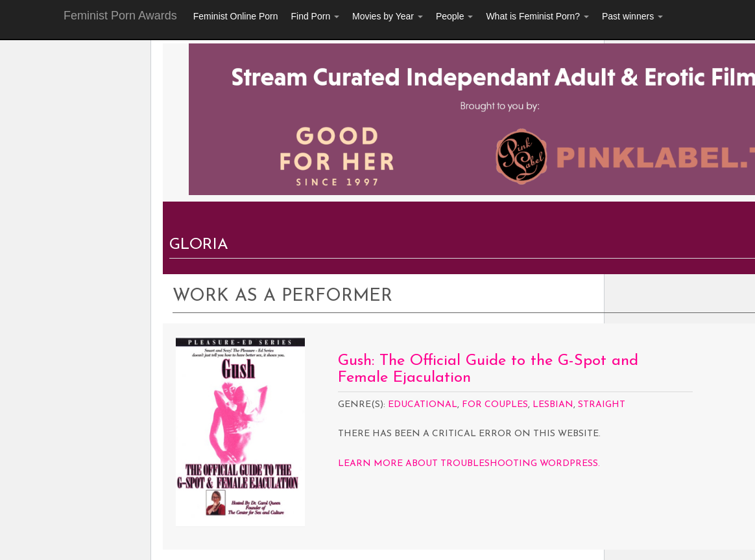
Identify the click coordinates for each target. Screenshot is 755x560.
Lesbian (553, 405)
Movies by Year (388, 16)
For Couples (495, 405)
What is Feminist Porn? (537, 16)
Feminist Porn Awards (120, 16)
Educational (423, 405)
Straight (602, 405)
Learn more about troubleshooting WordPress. (469, 464)
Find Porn (315, 16)
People (454, 16)
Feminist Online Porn (236, 16)
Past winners (632, 16)
